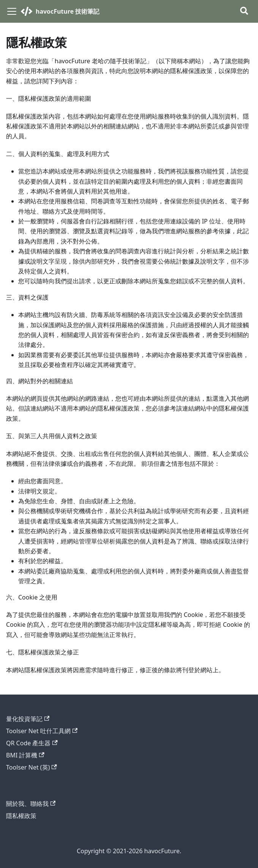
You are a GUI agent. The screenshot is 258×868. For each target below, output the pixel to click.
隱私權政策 (21, 816)
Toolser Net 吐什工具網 (42, 731)
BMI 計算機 (25, 755)
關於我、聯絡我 (31, 804)
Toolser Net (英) (31, 767)
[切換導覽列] (12, 11)
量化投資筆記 (28, 719)
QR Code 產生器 (32, 743)
